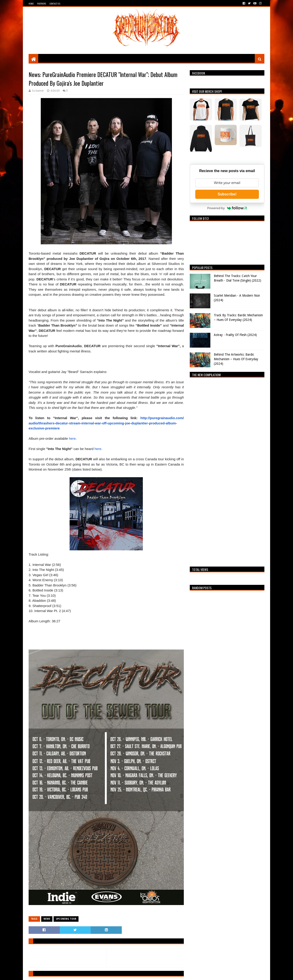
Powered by (227, 208)
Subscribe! (227, 194)
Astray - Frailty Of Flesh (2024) (235, 335)
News (47, 919)
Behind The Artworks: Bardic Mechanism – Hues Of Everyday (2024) (236, 359)
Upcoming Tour (66, 919)
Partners (42, 4)
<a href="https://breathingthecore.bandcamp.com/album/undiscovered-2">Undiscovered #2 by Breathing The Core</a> (227, 471)
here (72, 438)
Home (31, 4)
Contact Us (55, 4)
